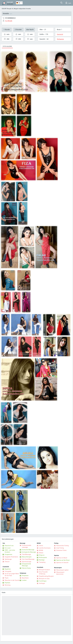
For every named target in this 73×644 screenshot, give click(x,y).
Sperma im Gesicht (62, 563)
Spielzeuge (8, 559)
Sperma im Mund (62, 558)
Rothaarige (60, 39)
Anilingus (42, 583)
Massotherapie (27, 557)
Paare (7, 578)
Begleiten (8, 569)
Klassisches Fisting (62, 546)
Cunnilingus (43, 581)
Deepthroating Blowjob (46, 576)
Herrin (41, 546)
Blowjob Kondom (44, 570)
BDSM (41, 550)
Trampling (42, 562)
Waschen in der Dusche (12, 580)
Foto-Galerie (7, 46)
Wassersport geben (62, 570)
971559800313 (10, 18)
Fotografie (8, 571)
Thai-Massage (26, 554)
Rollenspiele (43, 558)
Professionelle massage (27, 546)
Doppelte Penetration (11, 557)
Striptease (25, 576)
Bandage (42, 560)
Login (68, 3)
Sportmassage (27, 562)
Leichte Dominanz (45, 548)
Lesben (24, 580)
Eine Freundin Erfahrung (43, 573)
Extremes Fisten (61, 550)
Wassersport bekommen (60, 573)
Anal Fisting (60, 548)
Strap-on (42, 555)
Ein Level (8, 548)
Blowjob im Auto (44, 579)
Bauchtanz (25, 578)
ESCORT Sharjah (7, 9)
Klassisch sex (9, 546)
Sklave (41, 553)
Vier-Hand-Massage (28, 559)
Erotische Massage (28, 550)
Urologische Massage (29, 552)
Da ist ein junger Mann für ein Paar (12, 575)
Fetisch (7, 562)
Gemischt (60, 34)
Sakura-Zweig (26, 568)
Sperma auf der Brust (63, 560)
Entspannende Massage (26, 565)
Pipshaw (7, 583)
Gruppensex (8, 554)
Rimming (8, 585)
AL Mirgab (15, 9)
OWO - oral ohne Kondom (10, 551)
